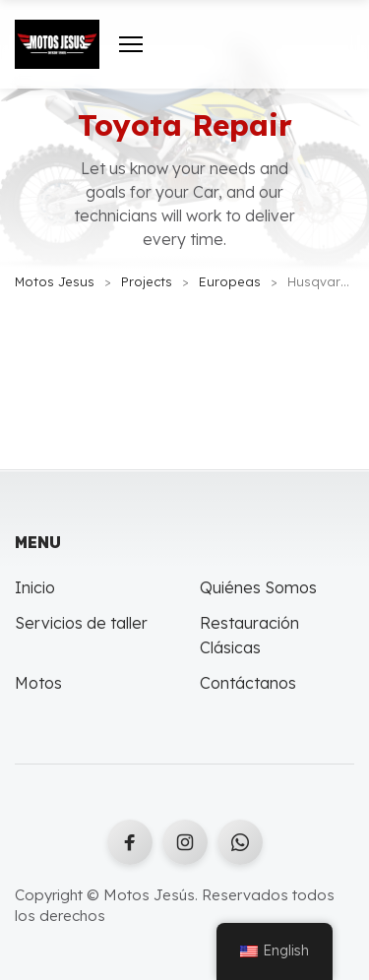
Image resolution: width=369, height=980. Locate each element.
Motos (38, 683)
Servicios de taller (81, 623)
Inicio (35, 587)
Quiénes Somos (258, 587)
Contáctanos (248, 683)
